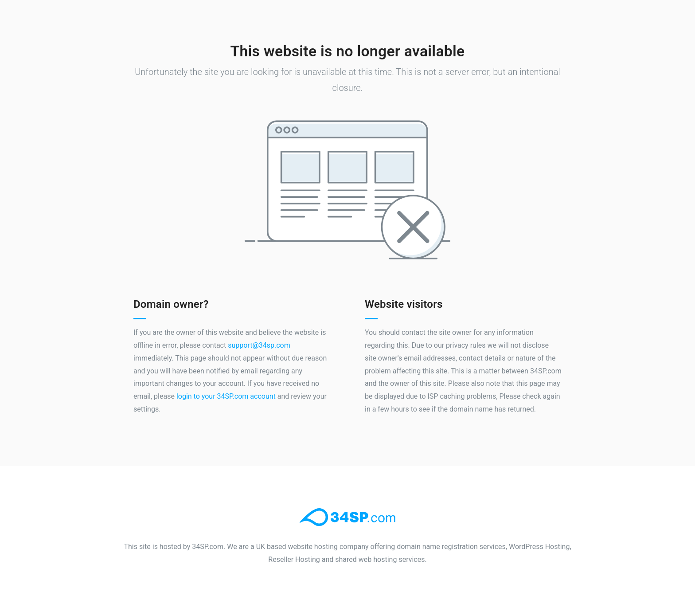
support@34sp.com (259, 345)
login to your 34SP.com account (226, 396)
